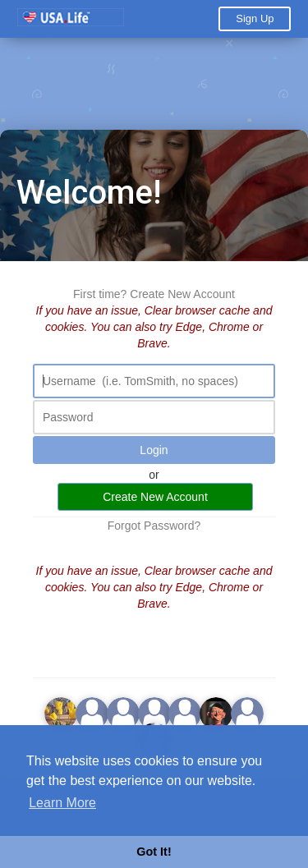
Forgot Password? (154, 526)
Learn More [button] (62, 803)
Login (154, 450)
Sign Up (255, 18)
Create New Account (182, 294)
